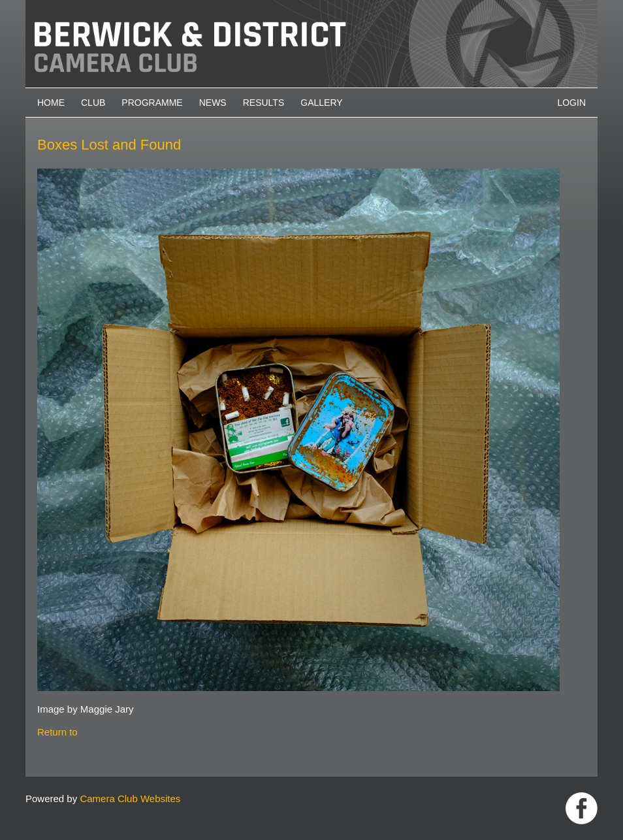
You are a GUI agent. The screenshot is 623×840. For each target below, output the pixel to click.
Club (93, 103)
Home (51, 103)
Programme (152, 103)
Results (264, 103)
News (213, 103)
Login (571, 103)
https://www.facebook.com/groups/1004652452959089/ (582, 808)
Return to (57, 732)
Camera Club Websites (130, 799)
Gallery (321, 103)
